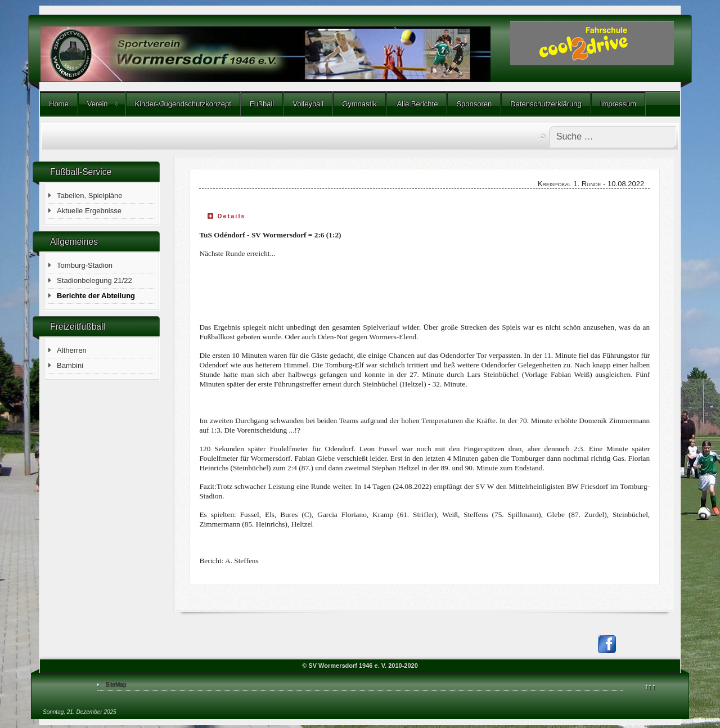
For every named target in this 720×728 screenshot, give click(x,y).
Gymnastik (359, 104)
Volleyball (308, 104)
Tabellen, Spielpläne (89, 196)
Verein (98, 104)
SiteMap (116, 684)
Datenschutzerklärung (546, 104)
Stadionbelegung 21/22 (94, 280)
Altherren (72, 350)
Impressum (618, 104)
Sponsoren (474, 104)
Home (59, 104)
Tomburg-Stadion (85, 265)
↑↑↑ (650, 686)
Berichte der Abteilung (96, 296)
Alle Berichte (417, 104)
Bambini (70, 365)
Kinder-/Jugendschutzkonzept (183, 104)
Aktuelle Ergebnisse (89, 211)
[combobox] (613, 137)
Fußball (262, 104)
